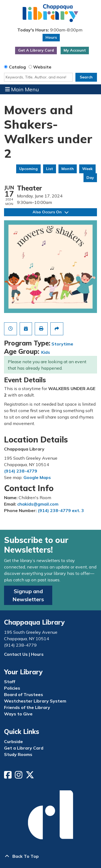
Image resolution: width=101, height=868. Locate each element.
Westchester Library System (35, 701)
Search (86, 77)
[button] (50, 30)
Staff (10, 682)
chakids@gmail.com (38, 504)
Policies (12, 688)
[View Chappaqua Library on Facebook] (8, 776)
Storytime (62, 344)
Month (68, 169)
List (50, 169)
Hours (51, 37)
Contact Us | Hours (24, 654)
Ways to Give (18, 714)
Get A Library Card (36, 50)
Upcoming (28, 169)
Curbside (13, 741)
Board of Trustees (24, 694)
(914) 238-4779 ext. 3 (61, 510)
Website (42, 67)
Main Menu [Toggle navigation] (22, 89)
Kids (46, 352)
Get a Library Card (24, 748)
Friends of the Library (27, 707)
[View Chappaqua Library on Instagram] (19, 776)
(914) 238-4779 (21, 471)
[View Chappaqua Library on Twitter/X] (30, 776)
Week (87, 169)
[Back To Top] (50, 856)
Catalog (17, 67)
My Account (75, 50)
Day (90, 178)
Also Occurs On (50, 212)
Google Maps (37, 477)
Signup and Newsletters (28, 595)
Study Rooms (18, 754)
